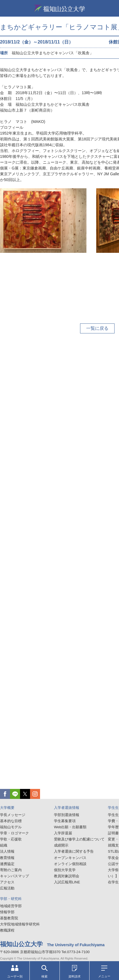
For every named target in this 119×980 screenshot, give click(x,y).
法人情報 (7, 851)
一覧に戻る (97, 328)
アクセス (7, 882)
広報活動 (7, 888)
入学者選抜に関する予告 (74, 851)
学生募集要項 (65, 821)
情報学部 (7, 912)
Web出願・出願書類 (70, 827)
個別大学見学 (65, 870)
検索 (44, 972)
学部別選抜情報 (67, 815)
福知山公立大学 (59, 8)
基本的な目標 (11, 821)
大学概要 (7, 808)
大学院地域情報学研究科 (20, 924)
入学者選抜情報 (67, 808)
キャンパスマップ (14, 876)
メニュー (104, 972)
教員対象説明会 (67, 876)
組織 (4, 845)
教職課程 (7, 930)
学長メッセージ (13, 815)
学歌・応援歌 (11, 839)
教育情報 (7, 858)
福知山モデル (11, 827)
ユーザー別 (15, 972)
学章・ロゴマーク (14, 833)
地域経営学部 (11, 906)
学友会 (113, 858)
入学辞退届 (63, 833)
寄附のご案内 (11, 870)
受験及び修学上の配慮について (79, 839)
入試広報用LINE (67, 882)
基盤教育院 (9, 918)
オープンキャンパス (70, 858)
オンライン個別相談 (70, 864)
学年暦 (113, 827)
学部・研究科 (11, 899)
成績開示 (61, 845)
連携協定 (7, 864)
